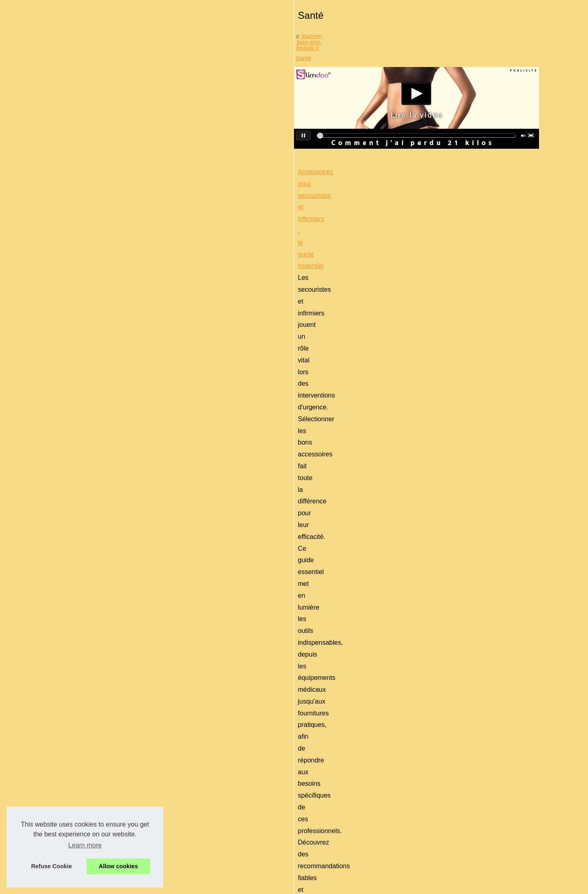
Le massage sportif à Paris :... (98, 804)
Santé (264, 261)
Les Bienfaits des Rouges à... (97, 675)
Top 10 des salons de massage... (102, 786)
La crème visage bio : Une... (96, 529)
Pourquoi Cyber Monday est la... (101, 511)
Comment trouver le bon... (93, 730)
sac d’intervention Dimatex (331, 422)
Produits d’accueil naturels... (96, 693)
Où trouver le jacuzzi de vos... (98, 565)
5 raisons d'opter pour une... (96, 712)
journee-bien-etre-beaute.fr (214, 261)
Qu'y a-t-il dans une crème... (96, 748)
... (378, 422)
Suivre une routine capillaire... (98, 547)
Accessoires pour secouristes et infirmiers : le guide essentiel (264, 375)
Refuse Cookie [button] (51, 866)
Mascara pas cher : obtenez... (98, 601)
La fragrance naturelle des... (96, 657)
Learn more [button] (85, 845)
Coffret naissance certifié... (94, 583)
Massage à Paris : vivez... (93, 639)
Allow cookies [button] (118, 866)
